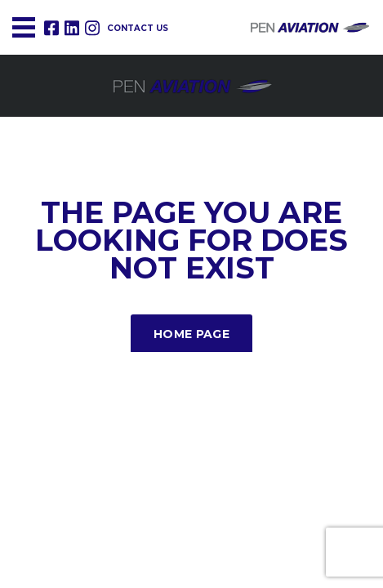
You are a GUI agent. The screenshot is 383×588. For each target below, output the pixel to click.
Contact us (138, 28)
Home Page (191, 334)
